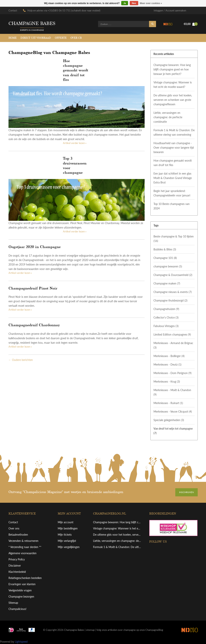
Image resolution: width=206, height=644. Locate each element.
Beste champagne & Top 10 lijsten (174, 239)
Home (13, 38)
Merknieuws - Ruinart (168, 403)
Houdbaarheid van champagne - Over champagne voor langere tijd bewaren (174, 148)
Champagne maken (167, 283)
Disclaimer (15, 566)
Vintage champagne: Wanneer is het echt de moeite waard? (173, 85)
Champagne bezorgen (21, 596)
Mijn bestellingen (68, 528)
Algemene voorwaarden (22, 553)
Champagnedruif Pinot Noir (33, 288)
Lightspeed (21, 642)
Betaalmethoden (18, 535)
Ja (125, 3)
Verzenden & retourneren (23, 541)
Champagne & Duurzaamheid (173, 275)
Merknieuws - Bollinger (169, 356)
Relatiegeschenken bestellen (25, 578)
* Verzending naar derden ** (25, 547)
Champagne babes (32, 24)
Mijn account (66, 522)
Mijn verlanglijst (67, 541)
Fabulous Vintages (166, 326)
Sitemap (13, 603)
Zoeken (153, 24)
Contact (13, 10)
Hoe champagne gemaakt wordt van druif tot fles (76, 70)
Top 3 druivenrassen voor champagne (75, 165)
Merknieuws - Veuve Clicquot (173, 411)
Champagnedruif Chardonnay (34, 325)
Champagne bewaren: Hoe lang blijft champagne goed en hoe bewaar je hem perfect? (172, 69)
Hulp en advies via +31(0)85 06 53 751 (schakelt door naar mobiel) (64, 10)
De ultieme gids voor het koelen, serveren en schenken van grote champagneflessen (173, 100)
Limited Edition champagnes (172, 334)
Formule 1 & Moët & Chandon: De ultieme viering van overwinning (174, 132)
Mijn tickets (65, 535)
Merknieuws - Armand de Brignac (173, 345)
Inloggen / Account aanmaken (170, 10)
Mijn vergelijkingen (69, 547)
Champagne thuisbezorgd (170, 300)
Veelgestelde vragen (20, 590)
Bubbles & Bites (165, 249)
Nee (134, 3)
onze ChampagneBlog (151, 630)
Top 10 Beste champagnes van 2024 (172, 206)
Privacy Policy (17, 559)
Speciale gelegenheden (169, 420)
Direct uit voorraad (36, 38)
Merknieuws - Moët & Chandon (172, 392)
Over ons (14, 528)
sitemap (90, 630)
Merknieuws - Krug (167, 382)
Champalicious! (17, 609)
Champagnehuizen (166, 309)
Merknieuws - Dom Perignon (173, 373)
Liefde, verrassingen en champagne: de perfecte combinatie (168, 117)
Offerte (61, 38)
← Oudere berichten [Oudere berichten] (21, 360)
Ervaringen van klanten (22, 584)
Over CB (76, 38)
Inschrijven (187, 492)
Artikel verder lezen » (75, 143)
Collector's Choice (166, 317)
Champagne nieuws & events (173, 292)
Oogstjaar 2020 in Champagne (35, 247)
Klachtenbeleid (17, 572)
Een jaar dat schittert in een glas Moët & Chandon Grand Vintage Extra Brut (173, 178)
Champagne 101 (165, 258)
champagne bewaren (168, 266)
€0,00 (191, 24)
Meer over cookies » (151, 3)
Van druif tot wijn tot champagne (173, 431)
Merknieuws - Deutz (167, 364)
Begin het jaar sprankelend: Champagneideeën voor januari (172, 193)
